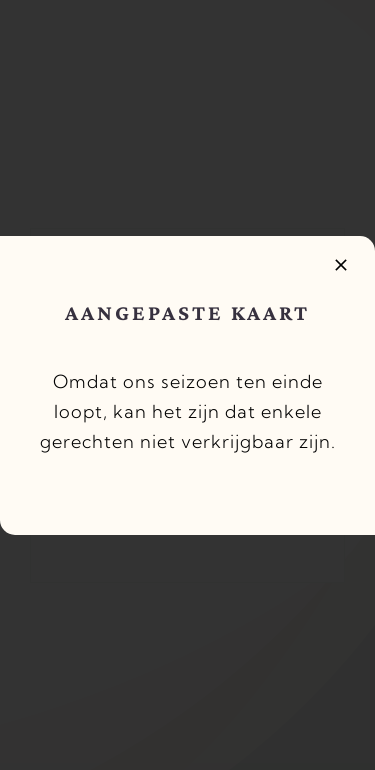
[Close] (341, 265)
